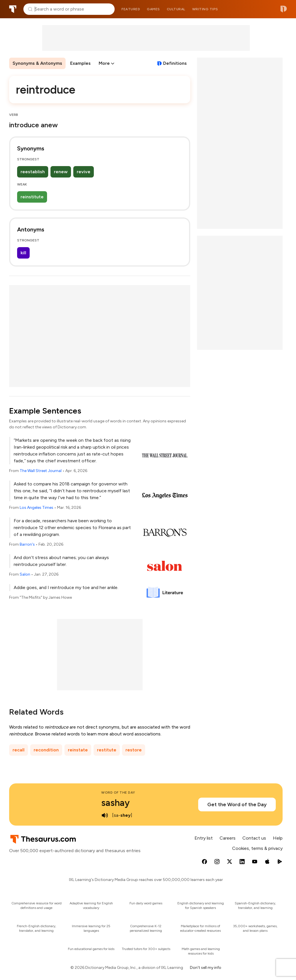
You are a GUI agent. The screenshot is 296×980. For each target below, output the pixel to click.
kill (23, 253)
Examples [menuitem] (80, 63)
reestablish (33, 172)
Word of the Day (118, 793)
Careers (228, 838)
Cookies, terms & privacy (257, 848)
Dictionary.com (284, 9)
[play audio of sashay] (105, 815)
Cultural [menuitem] (176, 9)
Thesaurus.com (13, 9)
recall (19, 750)
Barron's (27, 544)
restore (134, 750)
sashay (115, 803)
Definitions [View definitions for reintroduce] (175, 63)
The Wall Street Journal (41, 471)
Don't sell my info (206, 968)
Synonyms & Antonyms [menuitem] (37, 63)
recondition (46, 750)
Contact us (254, 838)
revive (84, 172)
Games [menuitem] (153, 9)
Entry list (204, 838)
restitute (107, 750)
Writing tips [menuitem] (205, 9)
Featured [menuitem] (131, 9)
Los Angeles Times (37, 508)
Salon (25, 574)
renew (61, 172)
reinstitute (32, 197)
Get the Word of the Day (237, 804)
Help (278, 838)
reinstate (78, 750)
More (104, 63)
